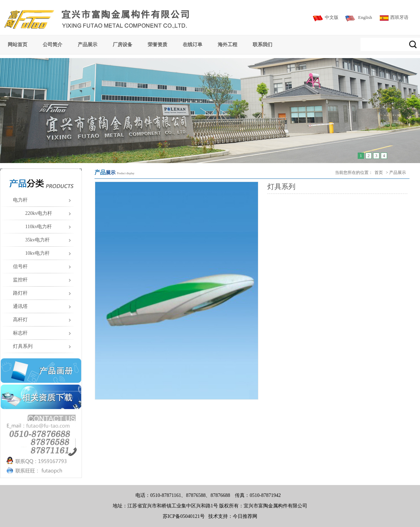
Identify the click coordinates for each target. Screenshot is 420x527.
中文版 (332, 17)
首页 (379, 173)
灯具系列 (23, 346)
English (365, 17)
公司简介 (52, 44)
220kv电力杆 (39, 213)
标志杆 (20, 333)
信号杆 (20, 266)
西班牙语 (399, 17)
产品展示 (87, 44)
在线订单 (192, 44)
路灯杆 (20, 293)
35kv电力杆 (37, 240)
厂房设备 (122, 44)
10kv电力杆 (37, 253)
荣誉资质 (157, 44)
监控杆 (20, 280)
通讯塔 (20, 306)
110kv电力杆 (38, 227)
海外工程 (227, 44)
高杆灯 (20, 320)
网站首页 (17, 44)
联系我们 (262, 44)
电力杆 (20, 200)
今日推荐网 (245, 516)
